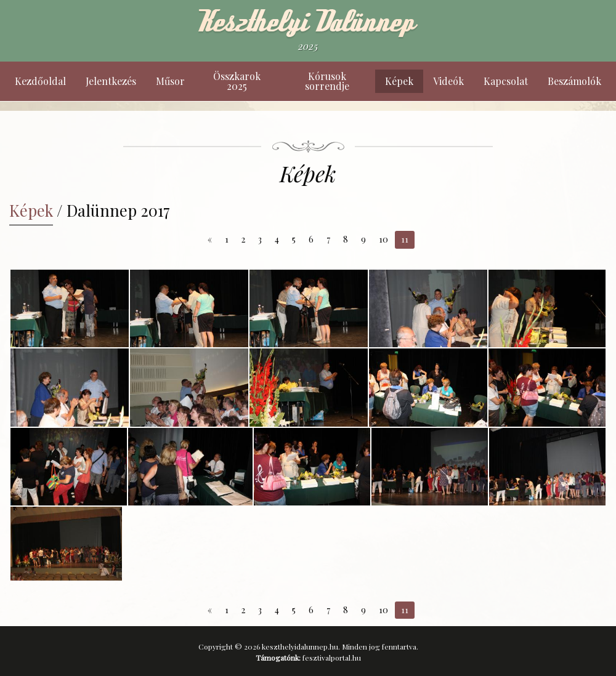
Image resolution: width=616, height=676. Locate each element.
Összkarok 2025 (237, 81)
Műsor (170, 81)
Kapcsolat (506, 81)
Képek (399, 81)
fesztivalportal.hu (332, 658)
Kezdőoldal (40, 81)
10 (383, 239)
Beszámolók (574, 81)
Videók (448, 81)
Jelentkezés (111, 81)
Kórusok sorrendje (327, 81)
